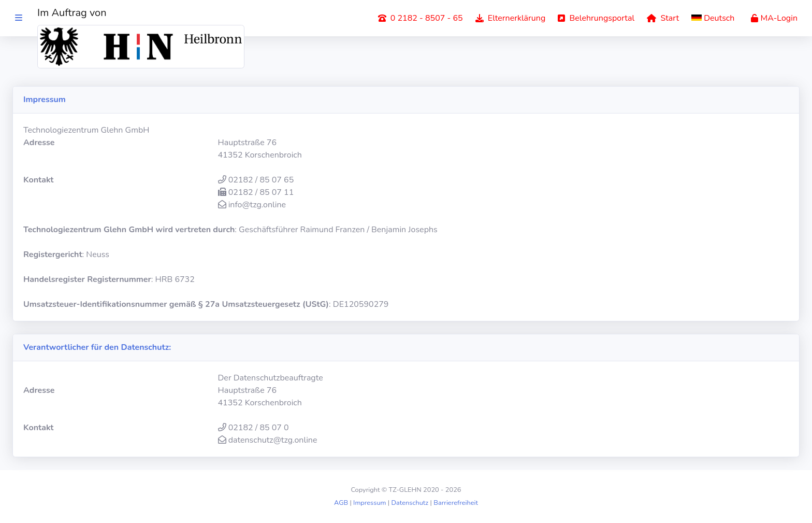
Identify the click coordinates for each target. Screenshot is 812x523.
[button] (715, 18)
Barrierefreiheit (456, 503)
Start (663, 18)
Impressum (369, 503)
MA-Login (774, 18)
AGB (341, 503)
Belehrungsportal (596, 18)
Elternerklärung (511, 18)
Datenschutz (410, 503)
